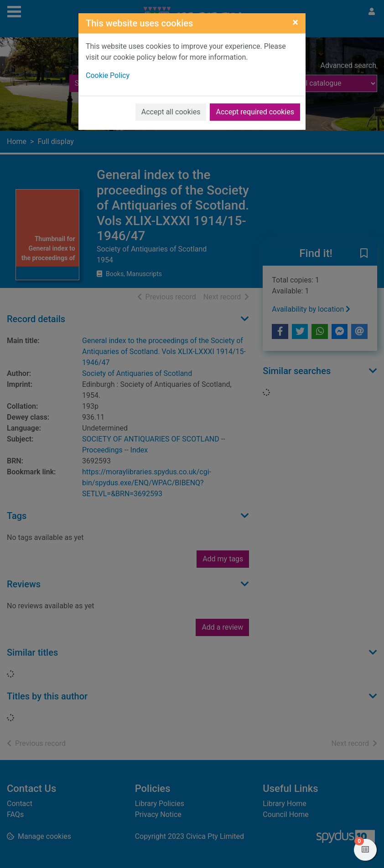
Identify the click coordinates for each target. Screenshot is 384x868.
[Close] (295, 22)
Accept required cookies (255, 112)
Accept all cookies (171, 112)
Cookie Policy (108, 75)
